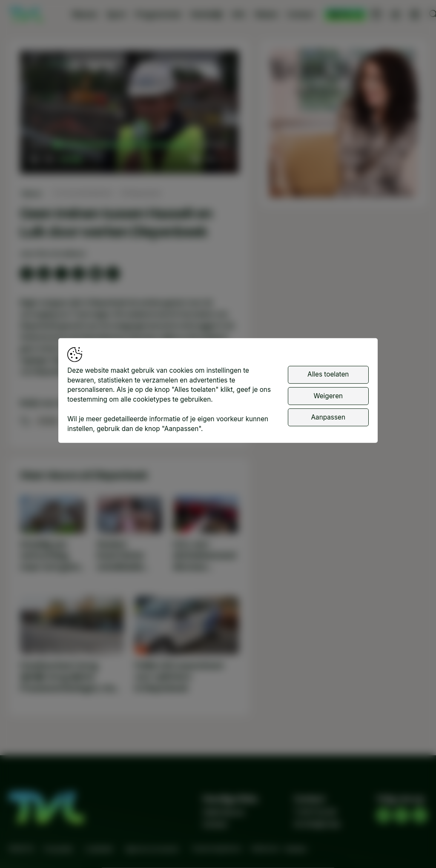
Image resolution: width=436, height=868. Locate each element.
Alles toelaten (328, 374)
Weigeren (328, 395)
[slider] (122, 145)
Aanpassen (328, 417)
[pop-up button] (210, 159)
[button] (131, 113)
